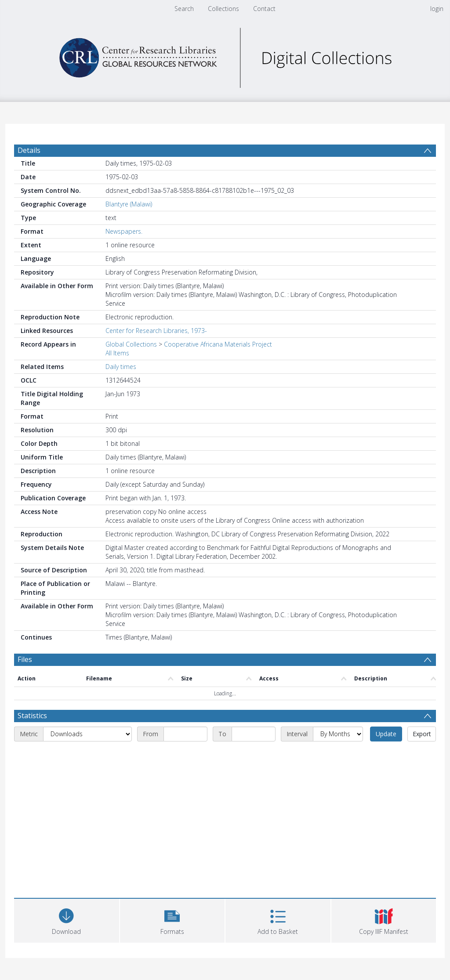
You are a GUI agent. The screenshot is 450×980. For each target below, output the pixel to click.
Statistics (32, 716)
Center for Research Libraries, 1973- (156, 331)
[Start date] (185, 734)
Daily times (121, 367)
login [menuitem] (437, 9)
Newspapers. (124, 231)
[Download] (67, 920)
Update (386, 734)
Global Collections (131, 344)
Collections (223, 9)
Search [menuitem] (184, 9)
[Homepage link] (225, 56)
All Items (117, 353)
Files (25, 659)
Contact (264, 9)
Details (29, 150)
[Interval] (338, 734)
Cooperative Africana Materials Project (218, 344)
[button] (172, 920)
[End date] (254, 734)
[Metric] (87, 734)
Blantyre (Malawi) (129, 204)
